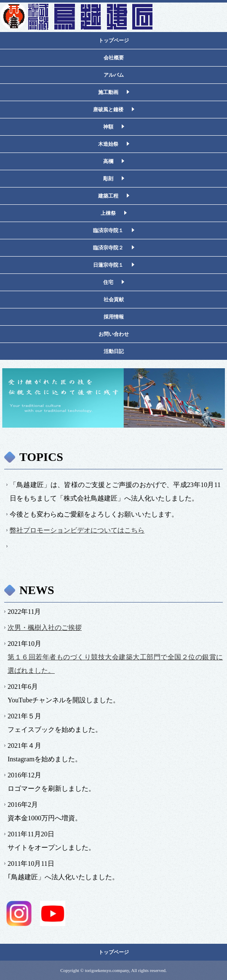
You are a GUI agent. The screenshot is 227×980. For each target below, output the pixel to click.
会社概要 (114, 58)
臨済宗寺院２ (108, 248)
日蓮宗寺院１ (108, 265)
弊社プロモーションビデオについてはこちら (77, 530)
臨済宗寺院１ (108, 230)
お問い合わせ (114, 334)
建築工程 (108, 196)
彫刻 (108, 179)
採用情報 (114, 317)
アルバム (114, 75)
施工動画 (108, 92)
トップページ (114, 40)
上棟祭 (108, 213)
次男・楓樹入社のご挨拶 (45, 628)
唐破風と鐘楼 (108, 110)
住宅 (108, 282)
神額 (108, 127)
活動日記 (114, 351)
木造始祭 (108, 144)
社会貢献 (114, 300)
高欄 (108, 161)
